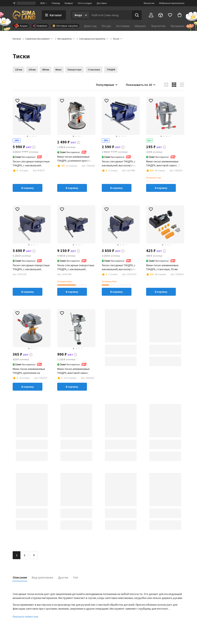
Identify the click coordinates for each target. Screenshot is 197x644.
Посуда (106, 26)
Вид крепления (42, 577)
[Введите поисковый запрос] (111, 15)
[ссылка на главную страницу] (24, 15)
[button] (116, 39)
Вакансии (149, 3)
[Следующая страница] (34, 555)
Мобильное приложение (172, 3)
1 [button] (17, 555)
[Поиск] (137, 15)
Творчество (158, 26)
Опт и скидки (85, 3)
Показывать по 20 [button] (141, 85)
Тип (76, 577)
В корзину (28, 188)
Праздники (177, 26)
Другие (63, 577)
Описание (20, 577)
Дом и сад (90, 26)
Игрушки (140, 26)
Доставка (102, 3)
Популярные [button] (107, 85)
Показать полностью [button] (25, 617)
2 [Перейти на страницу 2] (24, 555)
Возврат (69, 3)
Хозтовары (123, 26)
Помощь (56, 3)
